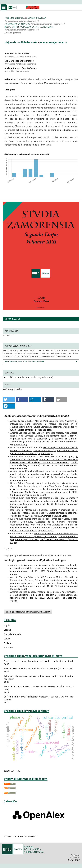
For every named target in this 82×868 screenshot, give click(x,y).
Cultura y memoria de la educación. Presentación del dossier (44, 511)
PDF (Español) (13, 319)
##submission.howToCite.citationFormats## (25, 362)
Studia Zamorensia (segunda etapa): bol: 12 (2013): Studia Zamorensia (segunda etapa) (44, 504)
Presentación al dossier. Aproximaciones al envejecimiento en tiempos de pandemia (44, 593)
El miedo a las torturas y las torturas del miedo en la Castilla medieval (38, 661)
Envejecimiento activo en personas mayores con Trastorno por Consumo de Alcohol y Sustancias (44, 489)
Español (8, 630)
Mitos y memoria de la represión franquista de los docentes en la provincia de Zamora (44, 535)
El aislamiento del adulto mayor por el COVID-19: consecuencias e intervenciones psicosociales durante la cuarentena (44, 459)
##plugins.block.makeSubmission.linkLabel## (28, 612)
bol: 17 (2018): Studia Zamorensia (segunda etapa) (29, 27)
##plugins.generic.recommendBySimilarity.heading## (37, 416)
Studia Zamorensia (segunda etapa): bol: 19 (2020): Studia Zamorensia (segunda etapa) (44, 428)
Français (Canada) (13, 634)
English (7, 625)
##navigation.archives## (17, 24)
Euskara (8, 643)
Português (9, 648)
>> (11, 549)
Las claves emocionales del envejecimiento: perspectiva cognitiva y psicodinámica (44, 473)
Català (7, 639)
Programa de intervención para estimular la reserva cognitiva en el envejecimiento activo (44, 424)
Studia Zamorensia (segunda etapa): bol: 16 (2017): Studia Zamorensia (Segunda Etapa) (44, 442)
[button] (9, 399)
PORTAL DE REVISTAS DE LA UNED (20, 836)
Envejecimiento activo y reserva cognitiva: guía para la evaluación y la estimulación (44, 437)
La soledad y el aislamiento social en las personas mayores (44, 567)
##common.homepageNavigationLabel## (25, 18)
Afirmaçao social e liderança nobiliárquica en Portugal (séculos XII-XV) (38, 669)
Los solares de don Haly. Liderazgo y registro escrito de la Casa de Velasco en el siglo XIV (44, 499)
